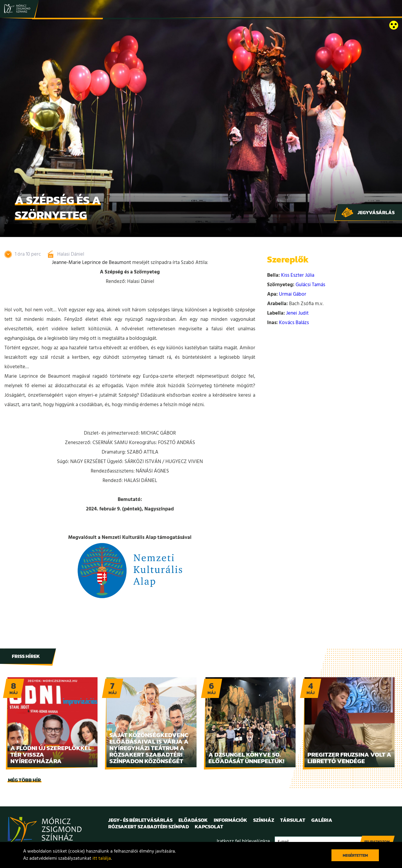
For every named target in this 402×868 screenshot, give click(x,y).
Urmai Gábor (293, 294)
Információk (230, 820)
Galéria (322, 820)
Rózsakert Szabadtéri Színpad (149, 827)
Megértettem (355, 855)
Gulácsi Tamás (310, 285)
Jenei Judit (297, 313)
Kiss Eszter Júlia (298, 275)
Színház (264, 820)
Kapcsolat (209, 827)
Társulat (293, 820)
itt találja (102, 859)
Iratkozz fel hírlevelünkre (243, 841)
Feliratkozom (377, 842)
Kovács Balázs (294, 323)
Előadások (193, 820)
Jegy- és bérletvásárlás (140, 820)
